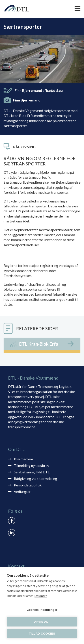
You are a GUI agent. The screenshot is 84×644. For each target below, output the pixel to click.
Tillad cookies (42, 634)
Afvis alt (42, 622)
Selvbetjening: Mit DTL (32, 472)
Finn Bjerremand (39, 90)
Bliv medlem (23, 459)
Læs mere (41, 596)
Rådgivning (24, 147)
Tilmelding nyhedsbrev (31, 465)
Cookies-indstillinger (42, 610)
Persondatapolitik (28, 485)
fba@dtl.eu (54, 90)
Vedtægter (22, 491)
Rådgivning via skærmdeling (36, 478)
